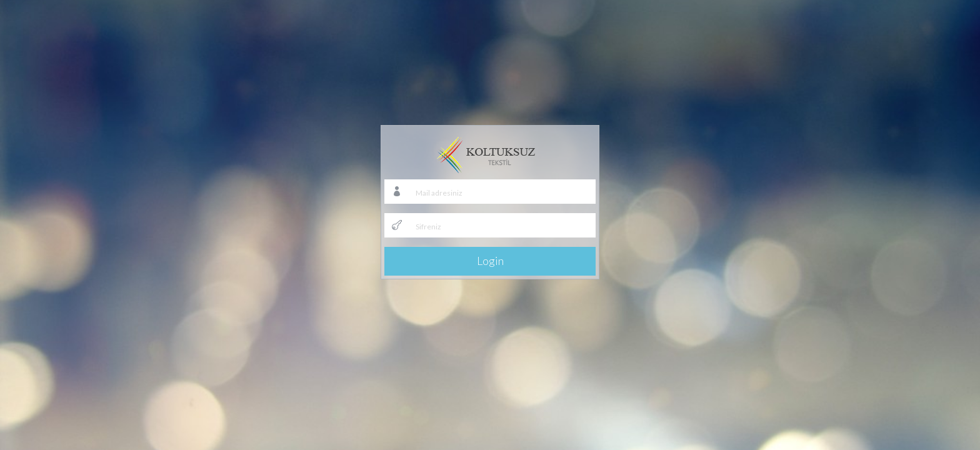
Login (490, 261)
